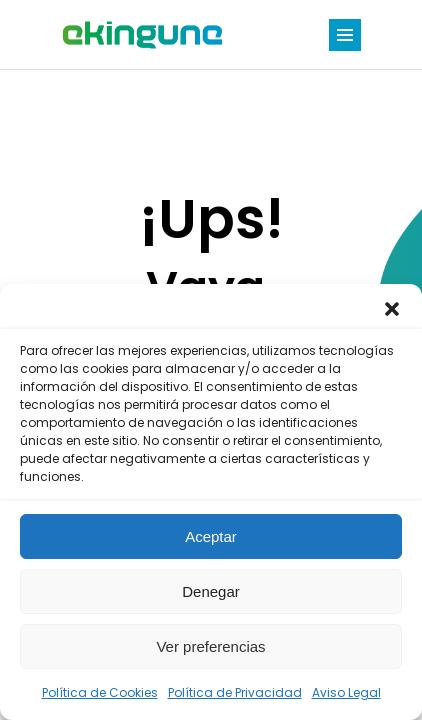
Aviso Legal (346, 692)
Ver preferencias (210, 646)
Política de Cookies (100, 692)
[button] (392, 309)
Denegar (211, 591)
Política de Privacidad (235, 692)
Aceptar (211, 536)
